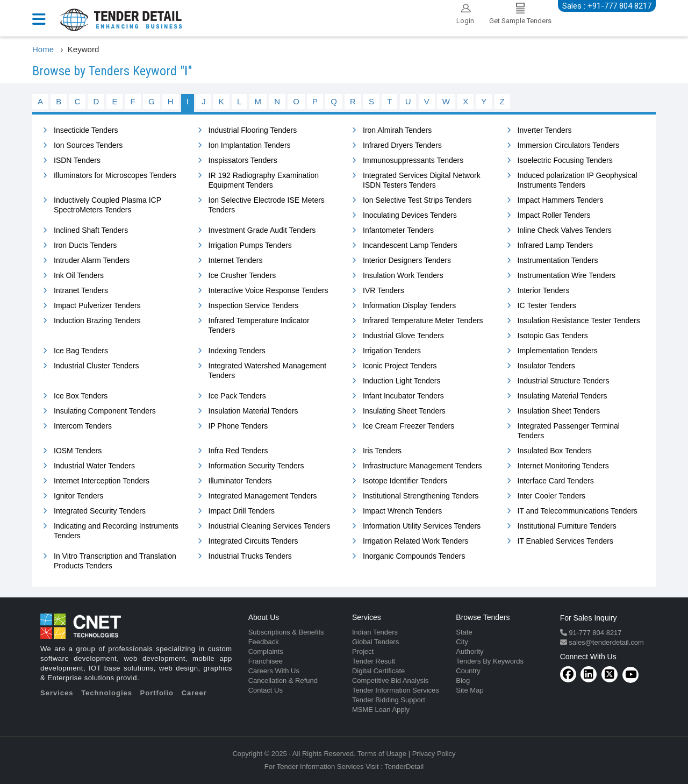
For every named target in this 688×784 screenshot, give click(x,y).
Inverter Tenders (545, 130)
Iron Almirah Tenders (397, 130)
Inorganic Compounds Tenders (414, 556)
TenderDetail (404, 767)
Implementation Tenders (558, 351)
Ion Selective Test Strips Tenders (417, 200)
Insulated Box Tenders (555, 451)
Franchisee (266, 661)
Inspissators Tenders (243, 160)
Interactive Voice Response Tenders (268, 290)
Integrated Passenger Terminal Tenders (569, 431)
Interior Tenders (544, 290)
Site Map (470, 690)
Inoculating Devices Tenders (410, 215)
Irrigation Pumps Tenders (250, 245)
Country (468, 671)
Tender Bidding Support (389, 700)
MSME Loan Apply (381, 710)
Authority (470, 651)
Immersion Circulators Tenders (569, 145)
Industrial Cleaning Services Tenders (270, 526)
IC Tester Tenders (547, 305)
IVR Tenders (384, 290)
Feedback (264, 642)
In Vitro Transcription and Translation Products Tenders (115, 561)
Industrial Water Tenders (94, 466)
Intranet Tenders (81, 290)
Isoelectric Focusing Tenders (565, 160)
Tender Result (374, 661)
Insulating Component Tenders (105, 411)
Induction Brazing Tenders (97, 320)
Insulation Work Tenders (403, 275)
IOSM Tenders (78, 451)
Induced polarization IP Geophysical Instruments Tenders (578, 180)
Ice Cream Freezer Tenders (408, 426)
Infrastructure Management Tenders (422, 466)
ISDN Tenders (77, 160)
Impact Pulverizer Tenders (97, 305)
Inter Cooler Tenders (552, 496)
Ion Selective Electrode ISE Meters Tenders (267, 205)
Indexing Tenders (237, 351)
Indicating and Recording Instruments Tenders (116, 531)
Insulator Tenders (546, 366)
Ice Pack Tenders (237, 396)
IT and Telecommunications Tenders (578, 511)
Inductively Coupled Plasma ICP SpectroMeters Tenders (107, 205)
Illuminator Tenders (240, 481)
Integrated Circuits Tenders (253, 541)
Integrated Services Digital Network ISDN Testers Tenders (422, 180)
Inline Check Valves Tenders (565, 230)
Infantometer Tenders (398, 230)
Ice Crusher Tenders (242, 275)
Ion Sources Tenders (88, 145)
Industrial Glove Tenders (403, 336)
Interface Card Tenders (556, 481)
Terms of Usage (382, 754)
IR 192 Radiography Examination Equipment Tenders (264, 180)
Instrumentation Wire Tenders (567, 275)
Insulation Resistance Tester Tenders (579, 320)
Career (194, 693)
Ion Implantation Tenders (250, 145)
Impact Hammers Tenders (561, 200)
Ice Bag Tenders (81, 351)
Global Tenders (375, 642)
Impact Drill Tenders (242, 511)
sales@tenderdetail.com (605, 642)
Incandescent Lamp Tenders (410, 245)
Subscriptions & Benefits (286, 632)
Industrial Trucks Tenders (250, 556)
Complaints (266, 651)
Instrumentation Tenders (558, 260)
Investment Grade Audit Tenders (262, 230)
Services (57, 693)
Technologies (107, 693)
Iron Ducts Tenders (85, 245)
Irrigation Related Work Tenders (415, 541)
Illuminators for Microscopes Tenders (115, 175)
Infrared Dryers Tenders (402, 145)
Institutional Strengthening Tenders (421, 496)
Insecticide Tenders (86, 130)
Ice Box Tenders (81, 396)
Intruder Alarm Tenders (92, 260)
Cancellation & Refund (283, 680)
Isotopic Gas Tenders (553, 336)
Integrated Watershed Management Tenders (268, 370)
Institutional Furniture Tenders (567, 526)
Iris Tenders (382, 451)
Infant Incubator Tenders (403, 396)
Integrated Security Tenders (100, 511)
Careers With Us (274, 671)
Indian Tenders (375, 632)
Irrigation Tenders (392, 351)
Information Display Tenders (409, 305)
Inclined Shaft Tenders (91, 230)
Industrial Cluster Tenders (96, 366)
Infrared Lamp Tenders (556, 245)
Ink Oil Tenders (79, 275)
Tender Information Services (396, 690)
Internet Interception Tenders (102, 481)
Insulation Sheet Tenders (559, 411)
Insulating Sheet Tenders (404, 411)
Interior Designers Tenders (407, 260)
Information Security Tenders (256, 466)
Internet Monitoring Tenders (563, 466)
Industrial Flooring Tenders (253, 130)
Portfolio (157, 693)
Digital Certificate (378, 671)
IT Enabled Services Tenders (565, 541)
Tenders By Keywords (490, 661)
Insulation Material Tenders (253, 411)
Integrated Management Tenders (263, 496)
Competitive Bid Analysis (390, 680)
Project (363, 651)
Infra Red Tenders (238, 451)
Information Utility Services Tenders (422, 526)
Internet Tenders (236, 260)
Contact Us (266, 690)
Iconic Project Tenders (400, 366)
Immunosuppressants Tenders (413, 160)
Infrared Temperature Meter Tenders (423, 320)
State (464, 632)
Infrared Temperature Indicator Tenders (259, 325)
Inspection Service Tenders (254, 305)
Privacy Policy (434, 754)
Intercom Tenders (83, 426)
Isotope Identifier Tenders (405, 481)
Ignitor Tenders (78, 496)
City (462, 642)
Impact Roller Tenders (554, 215)
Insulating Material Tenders (562, 396)
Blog (463, 680)
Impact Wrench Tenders (402, 511)
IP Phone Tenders (238, 426)
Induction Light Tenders (402, 381)
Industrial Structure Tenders (564, 381)
